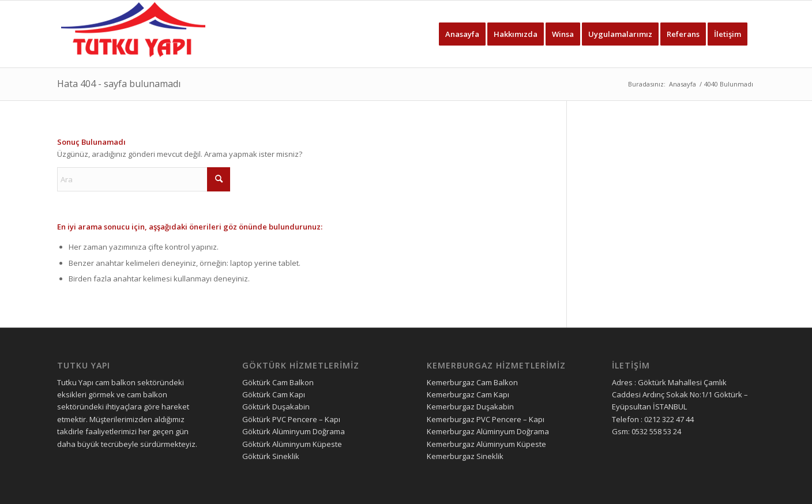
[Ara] (144, 179)
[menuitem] (462, 34)
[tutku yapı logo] (133, 34)
